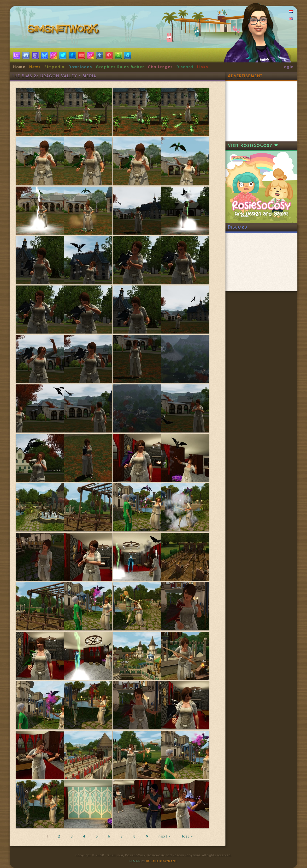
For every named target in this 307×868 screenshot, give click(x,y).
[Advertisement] (261, 111)
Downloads (80, 67)
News (35, 67)
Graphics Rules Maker (120, 67)
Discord (185, 67)
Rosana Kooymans (161, 861)
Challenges (160, 67)
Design (135, 861)
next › (165, 836)
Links (203, 67)
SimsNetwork (64, 30)
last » (188, 836)
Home (19, 67)
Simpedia (55, 67)
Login (288, 67)
